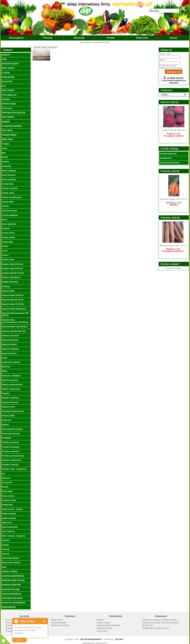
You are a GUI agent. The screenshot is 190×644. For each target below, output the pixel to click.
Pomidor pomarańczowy (13, 456)
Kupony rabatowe (59, 623)
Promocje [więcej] (170, 171)
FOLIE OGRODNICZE (11, 594)
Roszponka (7, 482)
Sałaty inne (7, 523)
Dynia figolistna (9, 224)
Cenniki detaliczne (168, 154)
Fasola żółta (7, 242)
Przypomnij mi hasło (168, 66)
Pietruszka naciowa (11, 433)
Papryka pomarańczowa (13, 411)
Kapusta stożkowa (10, 349)
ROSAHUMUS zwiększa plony (156, 628)
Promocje (48, 38)
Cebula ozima (8, 193)
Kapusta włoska (9, 353)
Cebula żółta (7, 202)
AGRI (4, 59)
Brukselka (6, 166)
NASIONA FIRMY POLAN (13, 580)
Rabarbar (6, 478)
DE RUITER (7, 81)
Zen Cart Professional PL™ (92, 639)
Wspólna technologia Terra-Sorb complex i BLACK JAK (161, 624)
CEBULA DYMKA (10, 572)
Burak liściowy (9, 175)
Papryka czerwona (10, 398)
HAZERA (6, 99)
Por (3, 474)
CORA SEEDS (8, 77)
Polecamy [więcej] (170, 218)
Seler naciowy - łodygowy (14, 536)
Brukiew (6, 162)
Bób (4, 153)
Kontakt (111, 38)
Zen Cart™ (120, 639)
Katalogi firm (166, 158)
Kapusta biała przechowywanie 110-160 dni (15, 321)
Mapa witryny (57, 620)
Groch (5, 251)
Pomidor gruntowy (10, 442)
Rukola (5, 487)
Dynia (4, 220)
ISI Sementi (7, 108)
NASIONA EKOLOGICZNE (14, 113)
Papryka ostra (8, 407)
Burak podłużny (9, 179)
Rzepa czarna (8, 496)
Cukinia (5, 206)
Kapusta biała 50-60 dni (13, 295)
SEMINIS (6, 122)
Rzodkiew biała (9, 500)
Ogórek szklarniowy (11, 389)
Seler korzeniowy (10, 527)
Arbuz (4, 148)
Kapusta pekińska (10, 340)
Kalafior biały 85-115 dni (13, 273)
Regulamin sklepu (105, 628)
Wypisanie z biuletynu (61, 625)
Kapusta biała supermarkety (15, 327)
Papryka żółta (8, 416)
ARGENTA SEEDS (10, 64)
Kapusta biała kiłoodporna (14, 309)
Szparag (6, 549)
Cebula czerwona (10, 188)
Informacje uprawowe (170, 162)
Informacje (79, 38)
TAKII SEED (7, 130)
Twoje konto (142, 38)
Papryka (6, 393)
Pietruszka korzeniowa (12, 429)
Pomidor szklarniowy (11, 460)
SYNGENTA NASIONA (12, 126)
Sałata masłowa (9, 514)
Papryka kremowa (10, 402)
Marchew (6, 367)
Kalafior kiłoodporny (11, 277)
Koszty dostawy (104, 623)
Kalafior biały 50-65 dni (12, 264)
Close (45, 621)
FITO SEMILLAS (9, 95)
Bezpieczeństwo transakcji (108, 625)
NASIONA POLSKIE (11, 589)
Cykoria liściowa (9, 211)
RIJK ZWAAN (8, 117)
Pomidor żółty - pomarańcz (14, 469)
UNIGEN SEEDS (9, 135)
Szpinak (5, 554)
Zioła (4, 567)
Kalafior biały (8, 260)
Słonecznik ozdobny (11, 563)
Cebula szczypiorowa (12, 197)
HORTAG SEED (9, 104)
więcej (19, 640)
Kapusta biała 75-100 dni (13, 304)
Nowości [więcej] (170, 102)
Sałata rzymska (9, 518)
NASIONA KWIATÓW (11, 585)
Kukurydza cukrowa (11, 362)
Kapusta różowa (9, 344)
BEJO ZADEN (8, 68)
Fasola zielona (8, 237)
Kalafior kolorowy (10, 282)
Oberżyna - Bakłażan (11, 376)
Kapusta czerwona (10, 336)
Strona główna (16, 38)
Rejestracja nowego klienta (171, 68)
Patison (5, 425)
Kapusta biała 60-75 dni (13, 300)
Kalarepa (6, 286)
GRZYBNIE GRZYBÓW (12, 598)
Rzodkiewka (7, 505)
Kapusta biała (8, 291)
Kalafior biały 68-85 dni (12, 269)
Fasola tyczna (8, 233)
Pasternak (6, 420)
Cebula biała (7, 184)
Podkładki (6, 438)
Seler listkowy (8, 531)
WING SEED (7, 139)
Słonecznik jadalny (10, 558)
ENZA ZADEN (8, 90)
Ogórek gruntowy (10, 380)
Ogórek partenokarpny (12, 384)
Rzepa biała (7, 491)
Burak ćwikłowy (9, 171)
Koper (5, 358)
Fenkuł (5, 246)
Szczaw (5, 545)
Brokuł (5, 157)
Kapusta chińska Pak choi (14, 331)
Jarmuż (5, 255)
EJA (4, 86)
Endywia (6, 228)
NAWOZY (6, 55)
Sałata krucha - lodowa (12, 509)
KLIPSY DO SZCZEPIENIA (14, 603)
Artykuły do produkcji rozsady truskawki (159, 620)
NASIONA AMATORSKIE (13, 576)
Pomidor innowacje (11, 447)
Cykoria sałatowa (10, 215)
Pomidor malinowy (10, 451)
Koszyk (173, 38)
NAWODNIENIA (9, 607)
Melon (5, 371)
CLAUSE (6, 73)
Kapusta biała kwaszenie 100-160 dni (15, 314)
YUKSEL (6, 144)
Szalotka (6, 540)
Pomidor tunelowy (10, 465)
